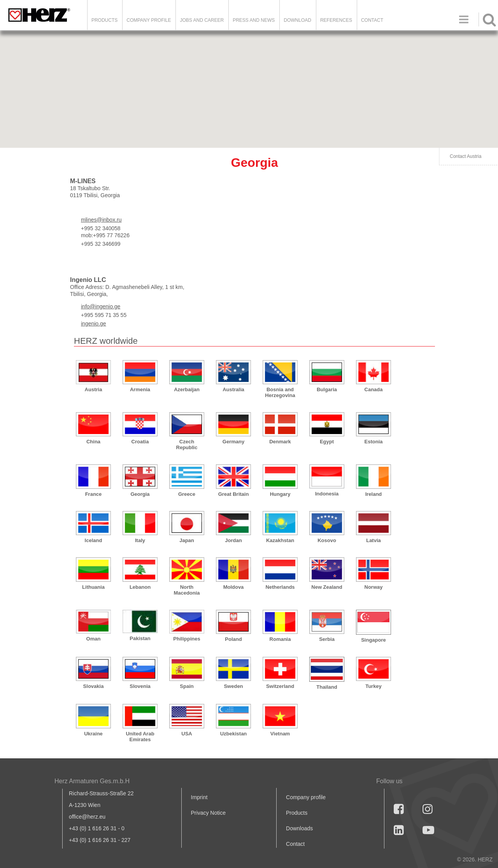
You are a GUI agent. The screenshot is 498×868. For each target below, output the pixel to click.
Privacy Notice (208, 813)
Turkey (373, 686)
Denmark (280, 442)
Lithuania (93, 587)
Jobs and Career (202, 20)
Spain (187, 686)
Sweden (233, 686)
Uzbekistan (234, 734)
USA (187, 734)
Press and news (254, 20)
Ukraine (93, 734)
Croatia (140, 442)
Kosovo (327, 540)
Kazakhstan (280, 540)
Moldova (234, 587)
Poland (233, 639)
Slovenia (140, 686)
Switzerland (280, 686)
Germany (233, 442)
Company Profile (149, 20)
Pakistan (140, 638)
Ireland (374, 494)
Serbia (327, 639)
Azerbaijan (187, 389)
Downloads (299, 828)
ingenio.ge (94, 324)
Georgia (140, 494)
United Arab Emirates (140, 737)
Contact (372, 20)
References (336, 20)
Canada (374, 389)
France (94, 494)
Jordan (233, 540)
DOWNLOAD (297, 20)
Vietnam (280, 734)
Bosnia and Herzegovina (280, 392)
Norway (374, 587)
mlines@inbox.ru (101, 220)
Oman (94, 639)
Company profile (306, 797)
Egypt (327, 442)
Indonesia (327, 494)
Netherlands (280, 587)
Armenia (140, 389)
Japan (187, 540)
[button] (373, 132)
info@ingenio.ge (101, 306)
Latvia (373, 540)
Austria (94, 389)
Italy (140, 540)
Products (104, 20)
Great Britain (234, 494)
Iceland (94, 540)
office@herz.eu (87, 817)
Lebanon (140, 587)
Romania (280, 639)
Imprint (199, 797)
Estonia (374, 442)
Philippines (187, 639)
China (93, 442)
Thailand (327, 687)
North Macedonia (187, 590)
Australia (233, 389)
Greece (187, 494)
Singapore (373, 640)
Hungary (280, 494)
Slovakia (94, 686)
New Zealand (327, 587)
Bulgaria (327, 389)
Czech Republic (187, 444)
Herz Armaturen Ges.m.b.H (92, 781)
